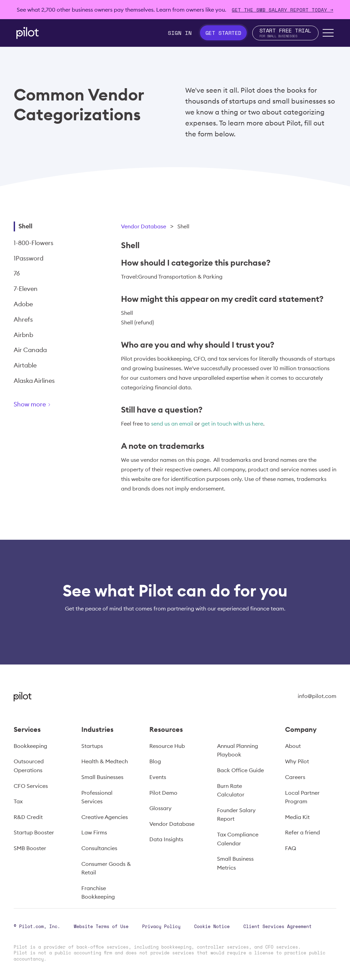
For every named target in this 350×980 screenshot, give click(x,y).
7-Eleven (26, 289)
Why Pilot (297, 761)
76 (17, 273)
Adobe (23, 304)
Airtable (25, 365)
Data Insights (166, 839)
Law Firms (94, 832)
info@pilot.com (317, 696)
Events (158, 777)
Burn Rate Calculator (231, 790)
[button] (328, 33)
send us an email (172, 424)
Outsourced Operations (29, 766)
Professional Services (97, 797)
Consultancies (99, 848)
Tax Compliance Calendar (238, 839)
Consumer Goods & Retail (106, 868)
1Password (29, 258)
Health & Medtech (105, 761)
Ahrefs (23, 319)
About (293, 746)
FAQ (291, 848)
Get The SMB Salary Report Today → (282, 10)
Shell (25, 226)
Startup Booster (34, 832)
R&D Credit (28, 817)
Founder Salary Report (236, 815)
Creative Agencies (105, 817)
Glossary (160, 808)
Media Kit (297, 817)
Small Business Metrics (235, 863)
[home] (28, 33)
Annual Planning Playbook (238, 750)
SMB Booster (30, 848)
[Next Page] (56, 406)
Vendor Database (144, 226)
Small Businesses (102, 777)
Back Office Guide (240, 770)
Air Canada (30, 350)
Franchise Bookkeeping (98, 892)
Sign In (180, 33)
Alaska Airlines (34, 381)
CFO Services (31, 786)
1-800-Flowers (33, 243)
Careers (295, 777)
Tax (18, 801)
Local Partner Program (302, 797)
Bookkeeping (30, 746)
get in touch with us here (232, 424)
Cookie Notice (212, 926)
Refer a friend (302, 832)
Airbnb (23, 335)
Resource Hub (167, 746)
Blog (155, 761)
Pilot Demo (163, 793)
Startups (92, 746)
